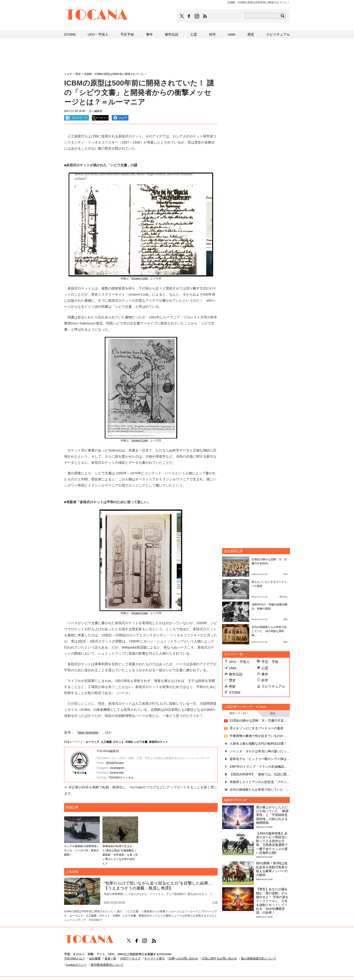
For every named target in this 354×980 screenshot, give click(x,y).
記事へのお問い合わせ (183, 958)
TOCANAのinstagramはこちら (197, 16)
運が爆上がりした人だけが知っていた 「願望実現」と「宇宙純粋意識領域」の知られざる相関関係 (272, 815)
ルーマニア (93, 742)
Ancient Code (140, 278)
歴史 (232, 680)
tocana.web (117, 773)
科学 (265, 680)
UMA (233, 668)
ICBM (129, 742)
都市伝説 (236, 674)
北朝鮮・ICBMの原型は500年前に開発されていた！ (115, 74)
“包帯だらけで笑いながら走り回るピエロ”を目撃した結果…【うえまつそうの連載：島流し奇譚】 (158, 886)
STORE (235, 692)
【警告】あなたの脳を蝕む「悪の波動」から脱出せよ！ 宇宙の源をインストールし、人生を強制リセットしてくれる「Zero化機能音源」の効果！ (272, 901)
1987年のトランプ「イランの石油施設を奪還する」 (260, 767)
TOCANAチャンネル (121, 778)
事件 (265, 674)
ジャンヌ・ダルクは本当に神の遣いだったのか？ (260, 751)
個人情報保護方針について (259, 958)
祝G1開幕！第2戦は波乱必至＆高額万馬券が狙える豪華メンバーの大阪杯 (272, 869)
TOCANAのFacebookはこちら (189, 16)
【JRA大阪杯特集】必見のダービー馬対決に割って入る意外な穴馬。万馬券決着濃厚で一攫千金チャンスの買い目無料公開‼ (272, 843)
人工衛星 (106, 742)
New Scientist (88, 732)
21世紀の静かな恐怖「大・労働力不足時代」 (260, 721)
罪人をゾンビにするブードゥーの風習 (256, 728)
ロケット (119, 742)
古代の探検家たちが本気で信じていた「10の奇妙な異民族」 (269, 631)
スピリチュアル (273, 686)
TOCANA (97, 15)
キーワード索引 (155, 958)
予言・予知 (270, 662)
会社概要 (95, 958)
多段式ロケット (158, 742)
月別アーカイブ (130, 958)
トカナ (68, 74)
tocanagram (117, 768)
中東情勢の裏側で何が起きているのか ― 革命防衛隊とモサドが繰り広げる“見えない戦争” (260, 736)
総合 (273, 713)
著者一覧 (110, 958)
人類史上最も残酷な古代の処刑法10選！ (258, 744)
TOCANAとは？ (75, 958)
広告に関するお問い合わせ (219, 958)
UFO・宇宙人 (239, 662)
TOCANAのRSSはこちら (205, 16)
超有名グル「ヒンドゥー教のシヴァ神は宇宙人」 (260, 759)
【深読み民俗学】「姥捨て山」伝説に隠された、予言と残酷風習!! (260, 774)
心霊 (265, 668)
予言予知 (127, 34)
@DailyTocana (115, 763)
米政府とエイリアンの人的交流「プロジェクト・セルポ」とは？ (260, 782)
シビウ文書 (141, 742)
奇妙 (232, 686)
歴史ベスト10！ (239, 713)
